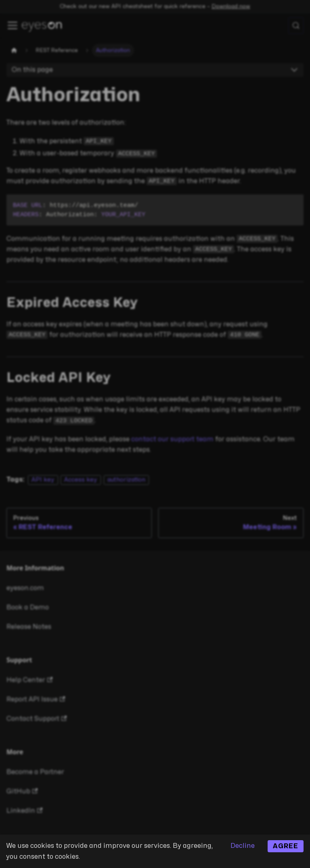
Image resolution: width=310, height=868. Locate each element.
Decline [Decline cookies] (243, 846)
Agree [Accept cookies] (286, 846)
